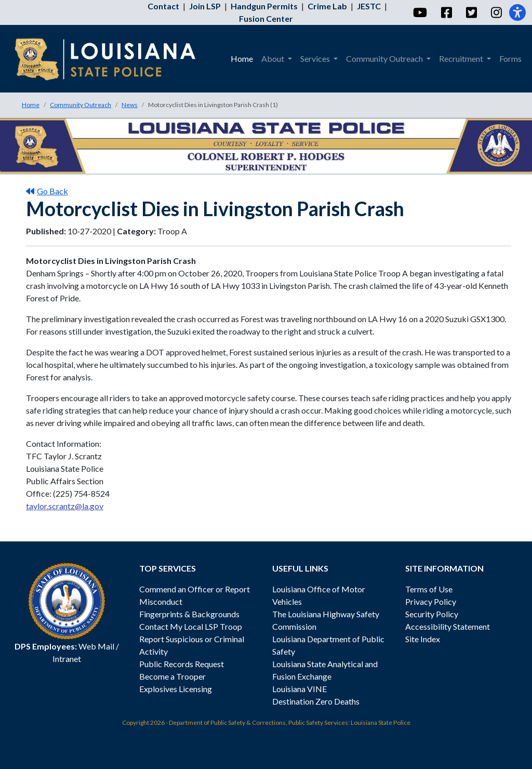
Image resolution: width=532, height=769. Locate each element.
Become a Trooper (172, 676)
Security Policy (432, 614)
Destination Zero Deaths (316, 701)
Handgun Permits (264, 6)
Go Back (47, 191)
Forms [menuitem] (510, 58)
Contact (163, 6)
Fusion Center (266, 18)
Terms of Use (429, 589)
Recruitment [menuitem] (462, 58)
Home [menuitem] (242, 58)
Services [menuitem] (316, 58)
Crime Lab (327, 6)
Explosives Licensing (176, 689)
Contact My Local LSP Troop (191, 626)
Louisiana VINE (300, 689)
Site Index (423, 639)
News (130, 105)
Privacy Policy (431, 601)
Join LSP (205, 6)
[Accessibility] (517, 12)
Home (31, 105)
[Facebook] (446, 12)
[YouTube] (420, 12)
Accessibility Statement (448, 626)
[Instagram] (496, 12)
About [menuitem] (274, 58)
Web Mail (96, 646)
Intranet (67, 659)
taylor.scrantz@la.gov (65, 506)
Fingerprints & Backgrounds (189, 614)
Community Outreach (81, 105)
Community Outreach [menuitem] (385, 58)
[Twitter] (471, 12)
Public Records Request (182, 664)
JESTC (369, 6)
